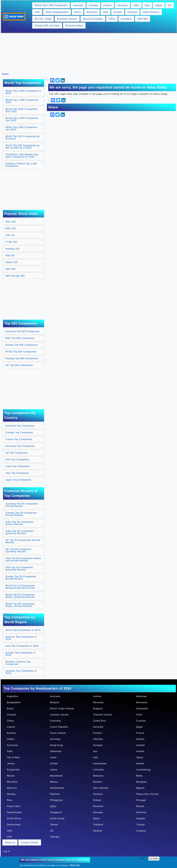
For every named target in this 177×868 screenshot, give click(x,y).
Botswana (142, 702)
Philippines (56, 800)
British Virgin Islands (62, 709)
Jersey (11, 764)
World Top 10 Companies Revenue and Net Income (20, 587)
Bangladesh (14, 702)
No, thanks (154, 859)
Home (5, 74)
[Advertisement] (90, 53)
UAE (10, 831)
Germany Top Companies (20, 446)
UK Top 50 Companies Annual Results (23, 541)
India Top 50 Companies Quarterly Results (20, 532)
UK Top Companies (17, 453)
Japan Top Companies (18, 480)
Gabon (11, 739)
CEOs (112, 19)
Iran (95, 751)
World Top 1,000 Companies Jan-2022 (22, 119)
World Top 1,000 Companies (51, 5)
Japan (159, 5)
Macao (11, 776)
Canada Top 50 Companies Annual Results (21, 514)
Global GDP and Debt (47, 26)
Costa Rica (100, 721)
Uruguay (141, 831)
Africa (77, 12)
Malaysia (98, 776)
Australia (78, 5)
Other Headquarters (57, 12)
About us (10, 843)
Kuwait (140, 764)
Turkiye (140, 825)
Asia (105, 12)
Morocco (12, 788)
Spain (96, 818)
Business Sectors (67, 19)
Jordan (54, 764)
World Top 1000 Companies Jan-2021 (21, 128)
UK (170, 5)
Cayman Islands (59, 715)
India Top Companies (18, 466)
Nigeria (140, 788)
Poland (97, 800)
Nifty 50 (10, 256)
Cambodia (142, 709)
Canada (93, 5)
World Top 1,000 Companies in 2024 (23, 92)
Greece (140, 739)
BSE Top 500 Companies (20, 338)
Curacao (141, 721)
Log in (6, 851)
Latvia (54, 770)
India (136, 5)
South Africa (14, 818)
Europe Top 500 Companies (22, 345)
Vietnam (55, 837)
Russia (140, 806)
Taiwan (54, 825)
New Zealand (101, 788)
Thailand (98, 825)
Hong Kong (56, 745)
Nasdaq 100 (12, 249)
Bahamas (142, 696)
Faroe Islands (58, 733)
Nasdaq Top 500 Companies (22, 358)
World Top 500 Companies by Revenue (22, 137)
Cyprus (11, 727)
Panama (98, 794)
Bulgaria (98, 709)
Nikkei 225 (12, 262)
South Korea (57, 818)
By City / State (43, 19)
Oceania (132, 12)
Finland (97, 733)
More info (75, 865)
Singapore (56, 812)
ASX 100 (11, 222)
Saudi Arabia (14, 812)
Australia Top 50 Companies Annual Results (22, 505)
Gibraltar (98, 739)
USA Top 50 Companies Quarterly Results (19, 569)
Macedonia (56, 776)
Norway (11, 794)
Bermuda (98, 702)
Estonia (11, 733)
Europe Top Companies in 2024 (20, 654)
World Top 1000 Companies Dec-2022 (21, 110)
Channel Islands (103, 715)
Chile (139, 715)
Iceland (140, 745)
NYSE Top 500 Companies (21, 352)
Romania (98, 806)
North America (151, 12)
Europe (118, 12)
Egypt (139, 727)
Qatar (53, 806)
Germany (122, 5)
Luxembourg (143, 770)
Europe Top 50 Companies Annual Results (21, 578)
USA (37, 12)
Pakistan (55, 794)
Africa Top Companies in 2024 (23, 630)
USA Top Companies (17, 460)
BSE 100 (11, 228)
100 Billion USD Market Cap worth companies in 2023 (22, 156)
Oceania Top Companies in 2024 (21, 672)
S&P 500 (142, 19)
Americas (92, 12)
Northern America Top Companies (18, 663)
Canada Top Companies (19, 433)
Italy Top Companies (17, 473)
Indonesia (56, 751)
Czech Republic (59, 727)
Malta (139, 776)
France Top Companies (19, 439)
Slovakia (98, 812)
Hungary (98, 745)
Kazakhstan (100, 764)
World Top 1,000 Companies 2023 (22, 101)
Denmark (98, 727)
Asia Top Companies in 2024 (22, 646)
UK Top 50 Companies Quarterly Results (18, 550)
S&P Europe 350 (15, 276)
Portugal (141, 800)
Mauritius (12, 782)
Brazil (10, 709)
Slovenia (141, 812)
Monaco (98, 782)
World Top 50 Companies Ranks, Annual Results (20, 605)
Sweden (141, 818)
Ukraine (98, 831)
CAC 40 (10, 235)
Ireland (140, 751)
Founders (126, 19)
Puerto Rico (14, 806)
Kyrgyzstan (13, 770)
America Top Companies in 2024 (21, 638)
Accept (142, 859)
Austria (97, 696)
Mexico (54, 782)
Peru (10, 800)
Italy (147, 5)
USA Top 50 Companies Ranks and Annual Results (23, 559)
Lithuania (98, 770)
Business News (74, 26)
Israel (53, 757)
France (108, 5)
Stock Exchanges (93, 19)
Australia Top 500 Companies (23, 331)
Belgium (55, 702)
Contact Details (30, 843)
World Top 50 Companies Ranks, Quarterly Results (20, 596)
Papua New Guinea (147, 794)
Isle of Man (13, 757)
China (10, 721)
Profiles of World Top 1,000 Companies (21, 165)
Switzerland (14, 825)
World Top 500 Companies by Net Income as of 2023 (22, 147)
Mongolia (141, 782)
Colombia (55, 721)
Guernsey (13, 745)
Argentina (13, 696)
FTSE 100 (11, 242)
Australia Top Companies (20, 426)
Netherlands (57, 788)
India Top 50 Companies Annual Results (20, 523)
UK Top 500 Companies (19, 365)
